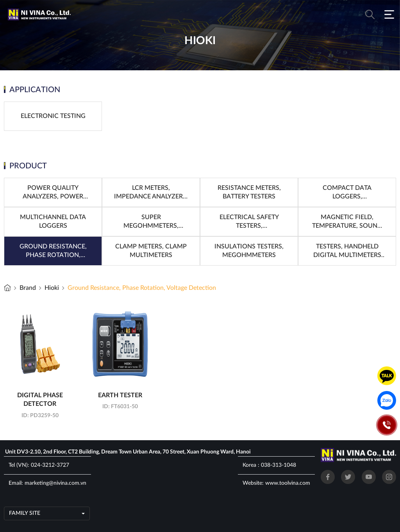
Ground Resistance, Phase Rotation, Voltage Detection (142, 288)
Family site (25, 513)
